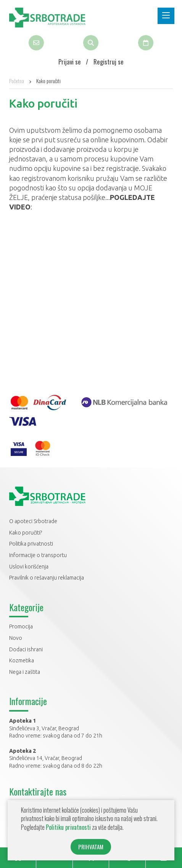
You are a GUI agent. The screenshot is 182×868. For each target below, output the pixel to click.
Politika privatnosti (31, 544)
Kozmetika (22, 660)
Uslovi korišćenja (29, 567)
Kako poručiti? (26, 533)
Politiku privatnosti (68, 827)
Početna (17, 81)
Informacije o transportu (38, 555)
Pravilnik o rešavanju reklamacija (47, 578)
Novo (16, 638)
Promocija (21, 626)
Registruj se (109, 62)
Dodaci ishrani (26, 649)
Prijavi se (70, 62)
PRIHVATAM (91, 847)
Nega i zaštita (25, 672)
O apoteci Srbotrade (33, 521)
